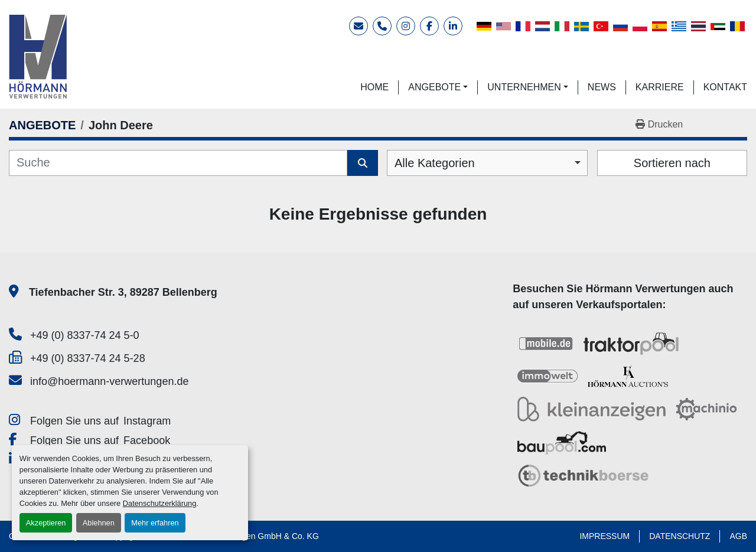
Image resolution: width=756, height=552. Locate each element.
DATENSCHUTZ (680, 536)
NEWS (602, 87)
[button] (438, 87)
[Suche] (178, 163)
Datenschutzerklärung (159, 503)
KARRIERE (660, 87)
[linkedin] (453, 26)
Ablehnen (99, 523)
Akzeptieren (46, 523)
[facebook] (429, 26)
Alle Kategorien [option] (435, 163)
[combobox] (487, 163)
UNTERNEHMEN (524, 87)
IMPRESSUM (605, 536)
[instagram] (406, 26)
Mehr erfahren (155, 523)
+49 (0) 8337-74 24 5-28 (88, 358)
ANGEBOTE (434, 87)
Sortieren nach (672, 163)
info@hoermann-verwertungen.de (109, 381)
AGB (738, 536)
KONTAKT (725, 87)
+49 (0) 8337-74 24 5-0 (85, 335)
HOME (374, 87)
